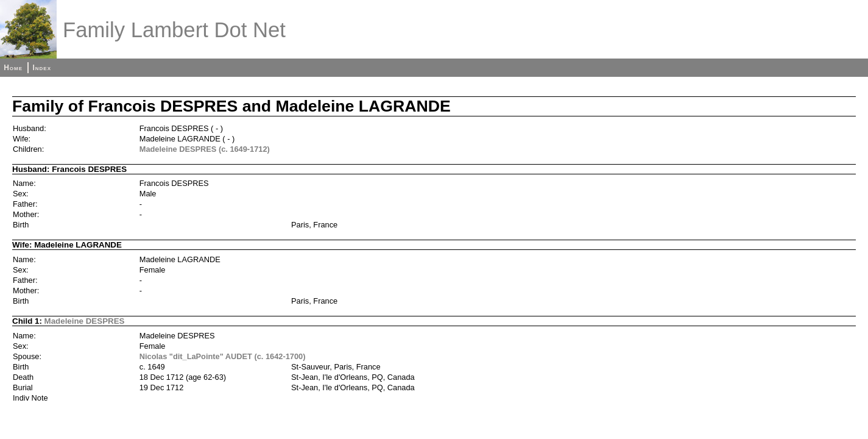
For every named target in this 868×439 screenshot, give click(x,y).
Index (42, 68)
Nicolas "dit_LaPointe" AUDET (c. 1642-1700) (223, 356)
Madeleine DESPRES (85, 321)
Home (13, 68)
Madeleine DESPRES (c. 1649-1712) (205, 149)
